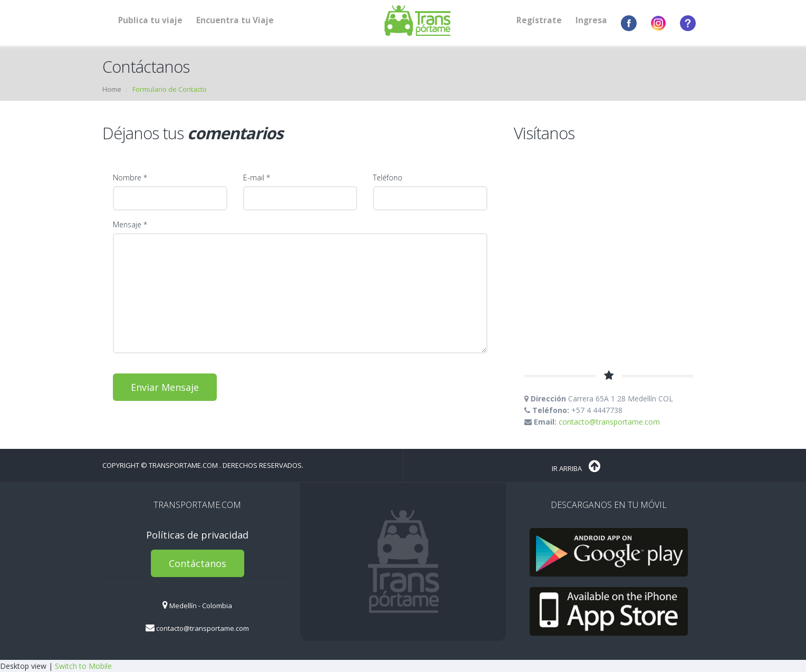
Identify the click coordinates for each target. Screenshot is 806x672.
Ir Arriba (576, 466)
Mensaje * (130, 224)
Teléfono (388, 177)
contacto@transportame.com (609, 422)
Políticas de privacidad (197, 535)
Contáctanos (198, 563)
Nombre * (130, 177)
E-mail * (257, 177)
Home (112, 89)
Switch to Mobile (83, 666)
